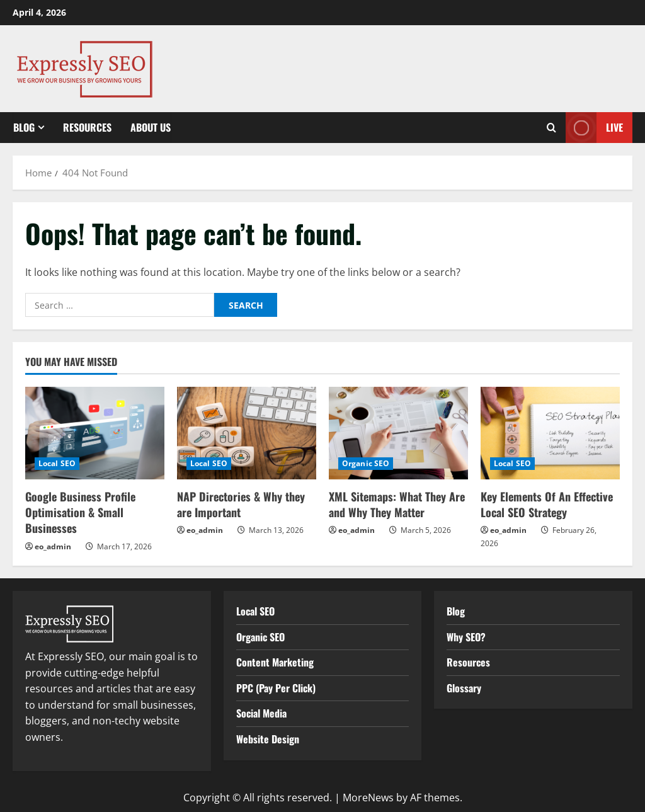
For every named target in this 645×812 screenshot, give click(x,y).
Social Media (261, 713)
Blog (24, 127)
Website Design (268, 739)
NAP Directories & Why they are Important (241, 504)
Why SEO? (466, 637)
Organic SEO (366, 463)
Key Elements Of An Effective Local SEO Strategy (547, 504)
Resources (87, 127)
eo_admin (53, 546)
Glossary (464, 688)
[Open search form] (551, 128)
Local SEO (57, 463)
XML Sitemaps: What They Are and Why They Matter (397, 504)
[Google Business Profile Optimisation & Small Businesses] (95, 433)
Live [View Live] (594, 128)
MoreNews (368, 798)
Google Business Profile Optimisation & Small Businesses (80, 512)
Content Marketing (275, 662)
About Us (151, 127)
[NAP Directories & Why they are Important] (247, 433)
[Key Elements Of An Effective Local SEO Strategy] (550, 433)
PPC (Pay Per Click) (276, 688)
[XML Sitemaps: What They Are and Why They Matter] (398, 433)
